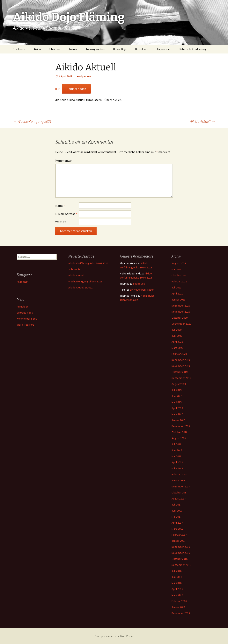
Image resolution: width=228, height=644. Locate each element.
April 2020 (177, 342)
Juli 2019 (177, 390)
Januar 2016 (178, 607)
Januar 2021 (178, 300)
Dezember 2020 (181, 306)
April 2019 (177, 408)
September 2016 (181, 565)
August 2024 (179, 263)
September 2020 (181, 324)
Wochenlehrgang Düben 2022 (85, 281)
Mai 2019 (177, 402)
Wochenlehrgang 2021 (32, 121)
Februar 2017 (179, 535)
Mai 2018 (177, 456)
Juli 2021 (177, 287)
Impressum (164, 49)
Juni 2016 (177, 577)
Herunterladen (76, 89)
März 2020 (177, 348)
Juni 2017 (177, 511)
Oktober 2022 (180, 275)
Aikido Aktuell (203, 121)
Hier (57, 89)
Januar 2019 (178, 420)
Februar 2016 (179, 601)
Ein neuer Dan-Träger (142, 290)
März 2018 (177, 468)
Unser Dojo (120, 49)
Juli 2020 (177, 330)
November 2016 (181, 553)
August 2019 (179, 384)
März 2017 (177, 529)
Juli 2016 (177, 571)
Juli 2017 (177, 505)
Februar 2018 (179, 474)
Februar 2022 (179, 281)
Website (61, 222)
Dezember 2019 (181, 360)
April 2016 (177, 589)
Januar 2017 (178, 541)
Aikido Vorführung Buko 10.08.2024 (88, 263)
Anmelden (23, 307)
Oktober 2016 (180, 559)
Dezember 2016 (181, 547)
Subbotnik (74, 269)
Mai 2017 (177, 517)
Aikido (37, 49)
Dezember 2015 (181, 613)
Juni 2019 (177, 396)
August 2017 (179, 499)
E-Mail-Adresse (66, 214)
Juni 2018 (177, 450)
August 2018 (179, 438)
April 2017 (177, 523)
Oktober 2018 (180, 432)
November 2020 (181, 312)
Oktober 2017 (180, 492)
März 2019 (177, 414)
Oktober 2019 (180, 372)
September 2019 (181, 378)
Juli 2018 (177, 444)
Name (60, 206)
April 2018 (177, 462)
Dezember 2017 (181, 486)
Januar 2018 (178, 480)
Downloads (142, 49)
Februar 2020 (179, 354)
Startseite (19, 49)
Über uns (55, 49)
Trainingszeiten (95, 49)
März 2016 (177, 595)
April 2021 (177, 294)
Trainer (73, 49)
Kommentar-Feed (27, 319)
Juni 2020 (177, 336)
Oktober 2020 (180, 318)
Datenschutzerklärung (192, 49)
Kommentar (65, 160)
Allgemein (85, 76)
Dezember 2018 (181, 426)
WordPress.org (26, 325)
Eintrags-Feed (25, 313)
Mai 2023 (177, 269)
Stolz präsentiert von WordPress (114, 636)
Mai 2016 (177, 583)
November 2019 (181, 366)
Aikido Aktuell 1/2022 (80, 287)
